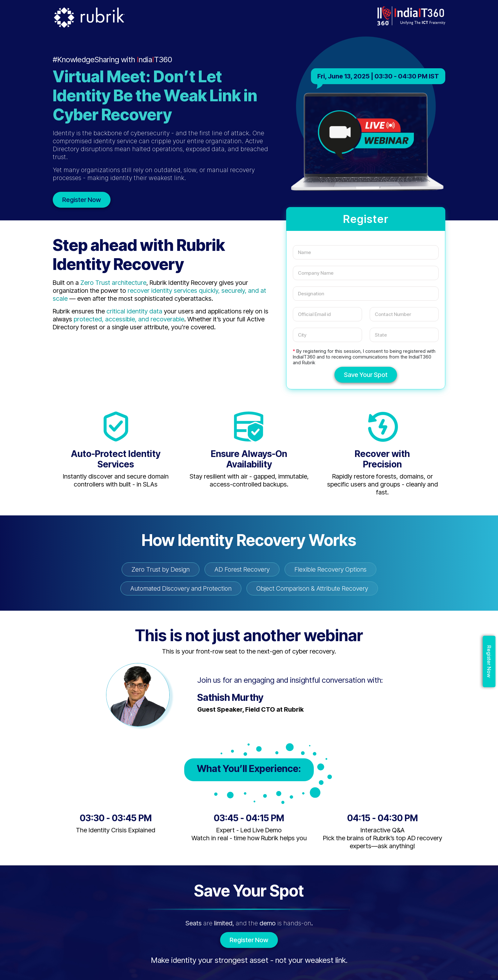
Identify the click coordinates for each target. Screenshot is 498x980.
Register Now (82, 200)
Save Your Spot (366, 375)
